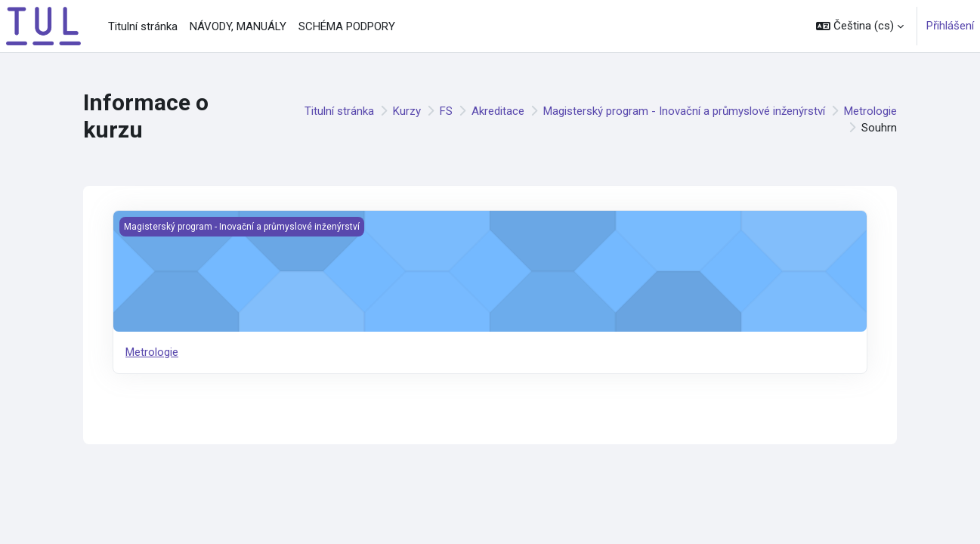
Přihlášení (950, 26)
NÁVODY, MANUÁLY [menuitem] (238, 26)
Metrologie (870, 111)
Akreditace (498, 111)
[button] (860, 26)
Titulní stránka (339, 111)
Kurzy (407, 111)
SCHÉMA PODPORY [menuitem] (347, 26)
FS (446, 111)
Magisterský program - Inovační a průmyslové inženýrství (684, 111)
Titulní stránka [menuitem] (143, 26)
